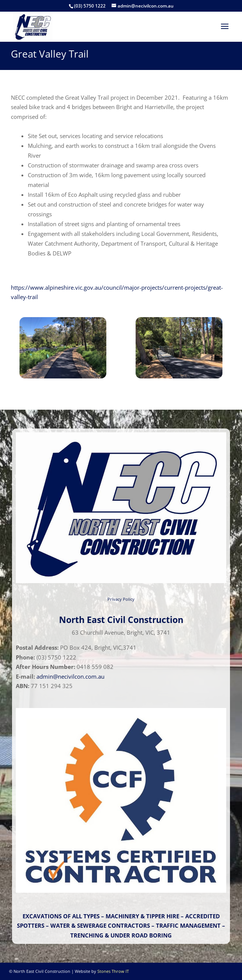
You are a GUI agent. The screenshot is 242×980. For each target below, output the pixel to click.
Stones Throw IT (113, 971)
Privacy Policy (121, 599)
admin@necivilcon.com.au (70, 676)
